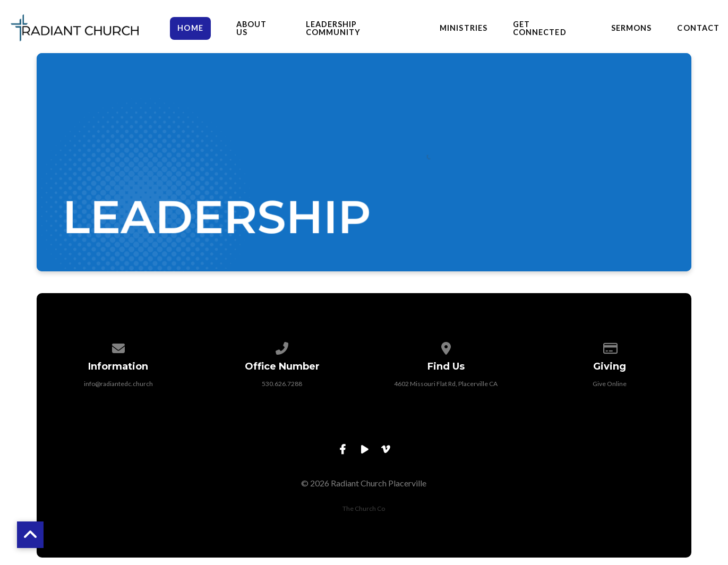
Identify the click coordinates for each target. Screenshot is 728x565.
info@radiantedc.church (118, 384)
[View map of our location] (446, 346)
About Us (251, 28)
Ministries (464, 28)
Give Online (610, 384)
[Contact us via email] (118, 346)
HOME (190, 28)
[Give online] (610, 346)
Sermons (632, 28)
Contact (698, 28)
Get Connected (540, 28)
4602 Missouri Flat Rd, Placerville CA (446, 384)
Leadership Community (333, 28)
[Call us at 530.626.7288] (282, 346)
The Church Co (364, 508)
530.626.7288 (282, 384)
